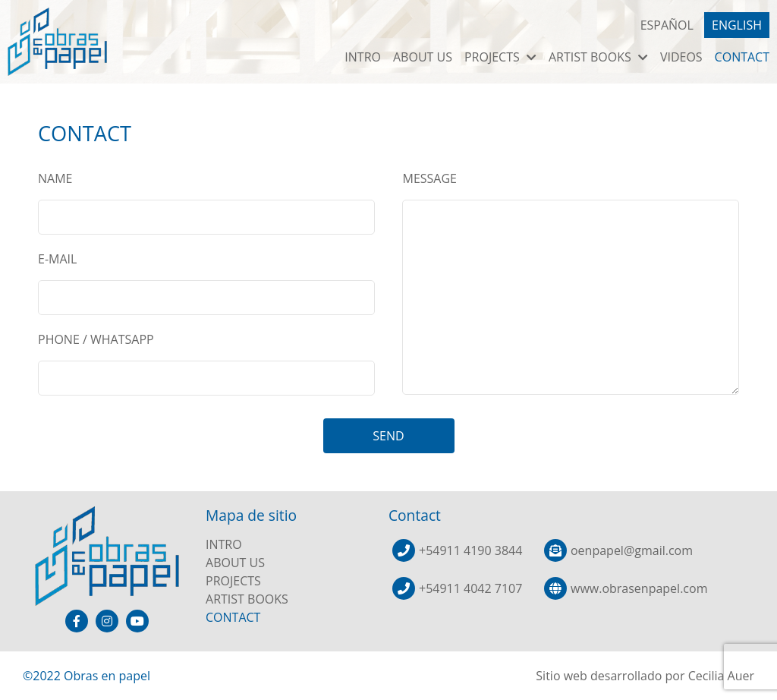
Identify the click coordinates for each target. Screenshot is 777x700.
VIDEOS (681, 57)
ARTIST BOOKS (598, 57)
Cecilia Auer (721, 676)
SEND (388, 436)
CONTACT (742, 57)
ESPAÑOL (667, 25)
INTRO (363, 57)
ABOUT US (423, 57)
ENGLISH (737, 25)
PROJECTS (500, 57)
